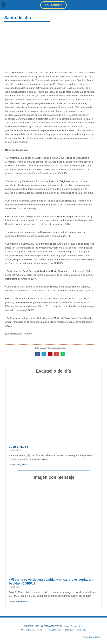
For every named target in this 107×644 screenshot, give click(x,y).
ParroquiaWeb (95, 637)
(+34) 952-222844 (50, 630)
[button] (3, 5)
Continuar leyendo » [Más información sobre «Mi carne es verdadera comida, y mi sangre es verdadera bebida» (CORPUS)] (18, 601)
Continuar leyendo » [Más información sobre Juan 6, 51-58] (18, 465)
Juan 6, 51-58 (19, 447)
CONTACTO (82, 630)
